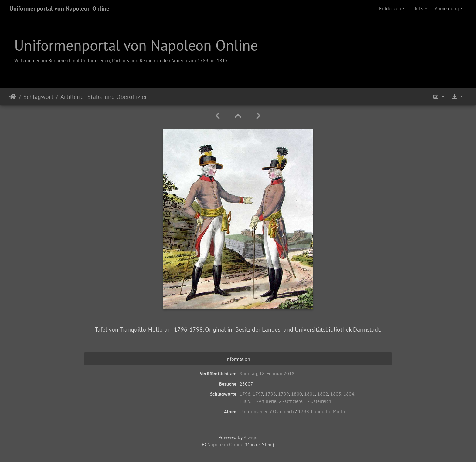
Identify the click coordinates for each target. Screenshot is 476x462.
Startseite (13, 97)
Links (418, 8)
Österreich (283, 411)
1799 (284, 394)
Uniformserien (254, 411)
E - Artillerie (264, 401)
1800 (297, 394)
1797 (258, 394)
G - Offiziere (290, 401)
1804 (349, 394)
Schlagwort (38, 97)
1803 (336, 394)
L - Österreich (318, 401)
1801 (310, 394)
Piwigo (251, 437)
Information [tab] (238, 359)
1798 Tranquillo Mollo (322, 411)
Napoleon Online (225, 444)
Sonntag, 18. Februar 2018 (267, 373)
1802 (323, 394)
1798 (270, 394)
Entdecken (390, 8)
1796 (245, 394)
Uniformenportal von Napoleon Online (59, 8)
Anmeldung (447, 8)
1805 (245, 401)
